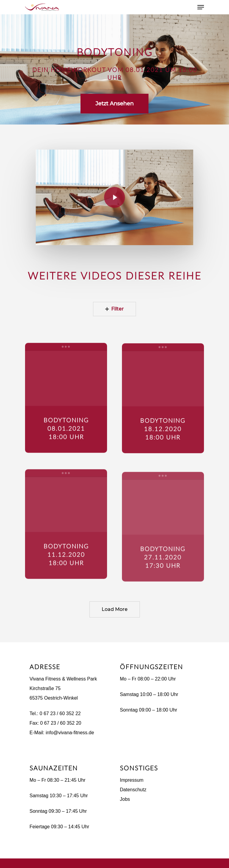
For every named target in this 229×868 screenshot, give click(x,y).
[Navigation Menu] (201, 7)
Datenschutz (133, 790)
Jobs (125, 799)
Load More (115, 609)
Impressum (132, 780)
